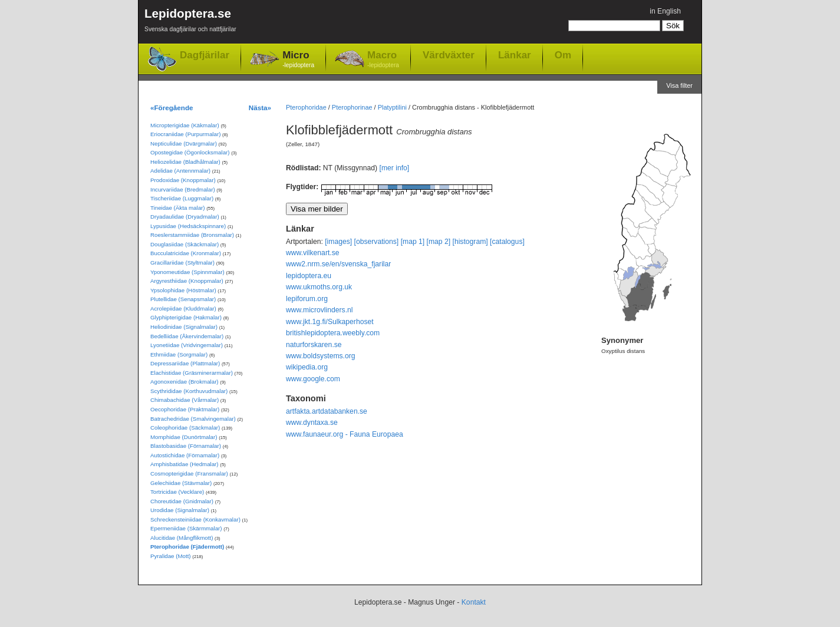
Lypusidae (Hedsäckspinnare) (188, 226)
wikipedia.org (307, 367)
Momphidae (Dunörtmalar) (184, 437)
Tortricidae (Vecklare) (177, 492)
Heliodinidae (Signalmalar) (184, 327)
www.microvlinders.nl (319, 310)
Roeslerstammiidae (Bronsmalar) (192, 235)
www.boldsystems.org (321, 356)
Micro (298, 60)
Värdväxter (449, 55)
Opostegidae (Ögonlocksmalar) (190, 152)
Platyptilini (392, 107)
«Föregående (172, 108)
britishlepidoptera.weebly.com (333, 333)
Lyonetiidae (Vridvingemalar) (187, 345)
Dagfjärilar (205, 55)
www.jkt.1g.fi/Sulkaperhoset (330, 322)
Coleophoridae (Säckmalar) (185, 428)
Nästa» (260, 108)
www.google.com (313, 379)
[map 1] (413, 242)
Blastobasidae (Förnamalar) (186, 446)
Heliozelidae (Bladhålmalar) (185, 162)
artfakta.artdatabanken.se (327, 411)
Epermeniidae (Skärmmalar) (186, 528)
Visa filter (679, 85)
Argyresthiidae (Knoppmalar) (187, 281)
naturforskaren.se (314, 345)
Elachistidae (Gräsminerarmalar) (192, 373)
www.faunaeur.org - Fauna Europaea (345, 434)
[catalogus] (507, 242)
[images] (338, 242)
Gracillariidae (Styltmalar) (182, 263)
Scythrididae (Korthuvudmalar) (189, 391)
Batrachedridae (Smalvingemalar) (193, 419)
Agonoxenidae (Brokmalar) (185, 382)
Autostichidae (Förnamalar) (185, 455)
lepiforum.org (307, 299)
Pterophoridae (306, 107)
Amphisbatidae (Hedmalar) (185, 464)
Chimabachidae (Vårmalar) (185, 400)
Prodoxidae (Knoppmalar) (183, 180)
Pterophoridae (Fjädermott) (187, 547)
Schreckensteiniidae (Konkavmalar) (195, 519)
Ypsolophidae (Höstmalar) (183, 290)
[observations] (377, 242)
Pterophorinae (352, 107)
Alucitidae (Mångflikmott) (182, 538)
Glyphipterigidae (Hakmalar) (186, 317)
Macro (383, 60)
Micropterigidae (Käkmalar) (185, 125)
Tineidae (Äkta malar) (178, 208)
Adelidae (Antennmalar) (180, 171)
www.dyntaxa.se (312, 423)
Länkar (515, 55)
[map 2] (439, 242)
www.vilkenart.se (313, 253)
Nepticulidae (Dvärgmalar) (184, 143)
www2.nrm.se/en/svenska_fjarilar (338, 264)
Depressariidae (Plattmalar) (185, 363)
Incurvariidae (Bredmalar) (183, 189)
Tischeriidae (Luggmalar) (182, 198)
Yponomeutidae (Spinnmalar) (187, 272)
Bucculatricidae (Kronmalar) (186, 253)
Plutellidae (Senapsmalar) (183, 299)
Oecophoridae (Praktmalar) (185, 409)
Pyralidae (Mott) (171, 556)
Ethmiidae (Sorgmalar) (179, 354)
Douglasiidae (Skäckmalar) (185, 244)
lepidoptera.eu (309, 276)
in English (665, 11)
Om (563, 55)
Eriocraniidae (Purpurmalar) (185, 134)
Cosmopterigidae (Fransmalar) (189, 473)
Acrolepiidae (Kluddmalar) (183, 308)
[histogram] (470, 242)
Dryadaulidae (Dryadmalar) (185, 217)
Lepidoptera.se (190, 22)
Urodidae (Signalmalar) (180, 510)
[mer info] (395, 168)
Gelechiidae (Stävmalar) (181, 483)
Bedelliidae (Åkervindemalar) (187, 336)
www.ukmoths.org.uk (319, 287)
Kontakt (474, 602)
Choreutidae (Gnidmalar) (182, 501)
